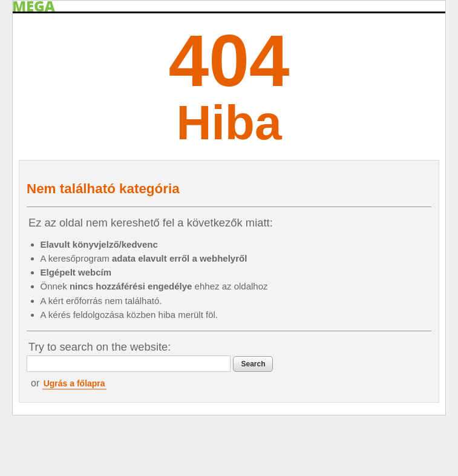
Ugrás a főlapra (74, 383)
